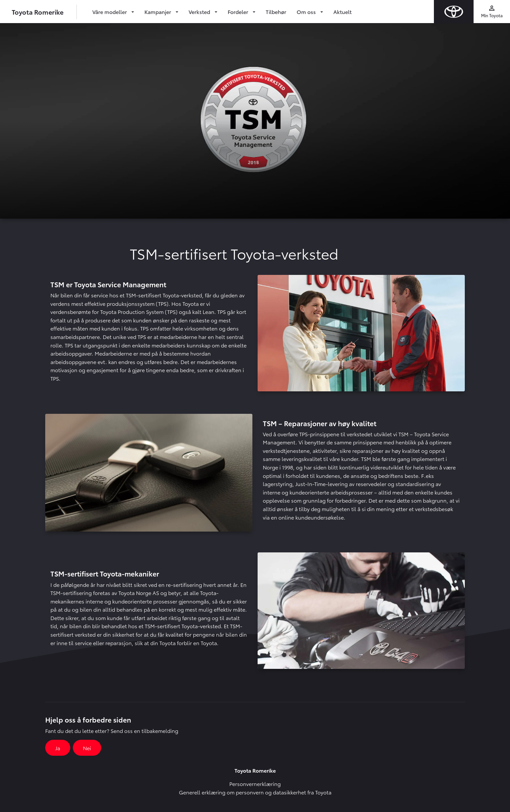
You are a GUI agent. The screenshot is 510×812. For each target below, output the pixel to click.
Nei (87, 748)
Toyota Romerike (38, 12)
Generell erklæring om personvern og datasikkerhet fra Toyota (255, 792)
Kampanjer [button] (158, 12)
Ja (58, 748)
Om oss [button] (307, 12)
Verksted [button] (200, 12)
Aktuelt (342, 12)
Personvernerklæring (255, 784)
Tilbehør (276, 12)
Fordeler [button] (239, 12)
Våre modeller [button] (110, 12)
